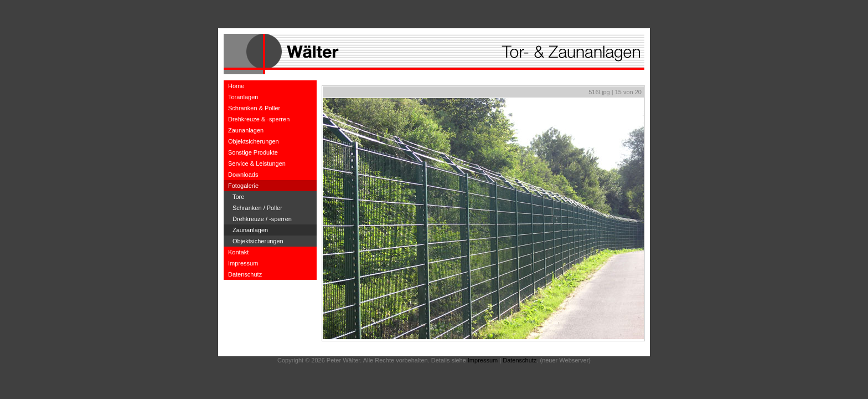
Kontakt (238, 252)
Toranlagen (243, 97)
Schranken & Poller (254, 108)
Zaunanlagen (246, 130)
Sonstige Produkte (253, 152)
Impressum (243, 263)
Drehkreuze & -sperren (259, 119)
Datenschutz (245, 274)
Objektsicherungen (254, 141)
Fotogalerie (243, 186)
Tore (238, 197)
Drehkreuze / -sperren (262, 219)
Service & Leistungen (257, 163)
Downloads (243, 175)
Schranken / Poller (257, 208)
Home (236, 86)
